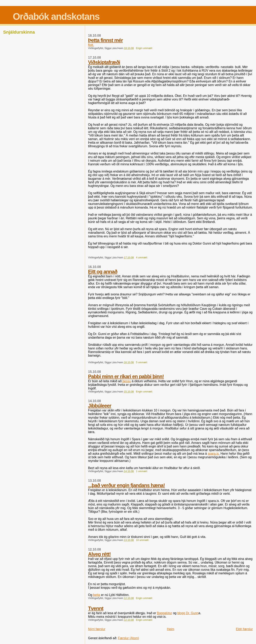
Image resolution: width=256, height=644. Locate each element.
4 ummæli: (142, 258)
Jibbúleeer (100, 406)
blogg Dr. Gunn (188, 613)
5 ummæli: (142, 362)
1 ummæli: (142, 471)
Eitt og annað (103, 272)
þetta (97, 595)
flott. (91, 45)
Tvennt (96, 608)
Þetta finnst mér (105, 40)
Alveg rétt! (99, 554)
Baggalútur (164, 613)
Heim (171, 629)
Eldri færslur (244, 629)
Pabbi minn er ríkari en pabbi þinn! (126, 376)
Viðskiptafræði (104, 62)
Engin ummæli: (145, 48)
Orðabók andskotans (56, 17)
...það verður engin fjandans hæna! (126, 485)
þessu (126, 381)
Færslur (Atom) (129, 638)
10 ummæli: (143, 540)
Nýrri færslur (97, 629)
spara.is (213, 454)
